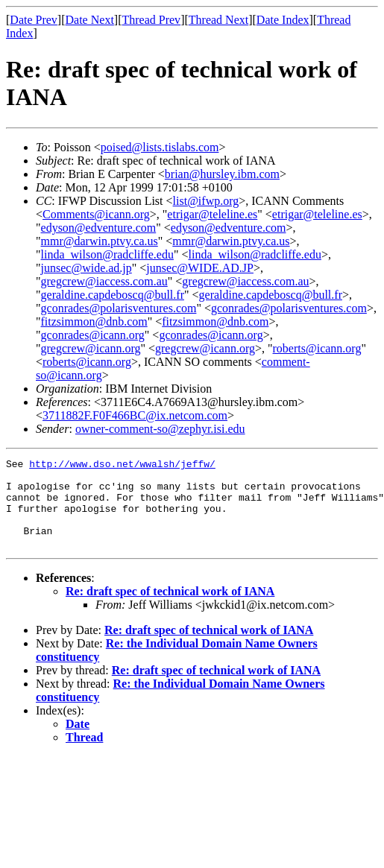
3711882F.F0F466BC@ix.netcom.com (135, 415)
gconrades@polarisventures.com (119, 308)
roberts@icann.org (317, 348)
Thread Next (218, 20)
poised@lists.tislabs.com (160, 147)
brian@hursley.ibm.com (222, 174)
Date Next (90, 20)
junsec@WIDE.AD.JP (200, 268)
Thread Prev (151, 20)
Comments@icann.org (96, 214)
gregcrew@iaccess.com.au (104, 281)
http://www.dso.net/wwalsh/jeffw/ (122, 466)
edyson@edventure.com (99, 228)
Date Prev (34, 20)
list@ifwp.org (206, 201)
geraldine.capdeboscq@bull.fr (113, 295)
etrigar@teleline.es (212, 214)
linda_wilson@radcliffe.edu (107, 254)
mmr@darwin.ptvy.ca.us (100, 241)
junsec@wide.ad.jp (86, 268)
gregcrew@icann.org (91, 348)
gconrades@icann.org (93, 335)
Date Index (283, 20)
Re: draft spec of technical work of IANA (170, 609)
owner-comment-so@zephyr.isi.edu (160, 429)
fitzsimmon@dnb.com (94, 321)
